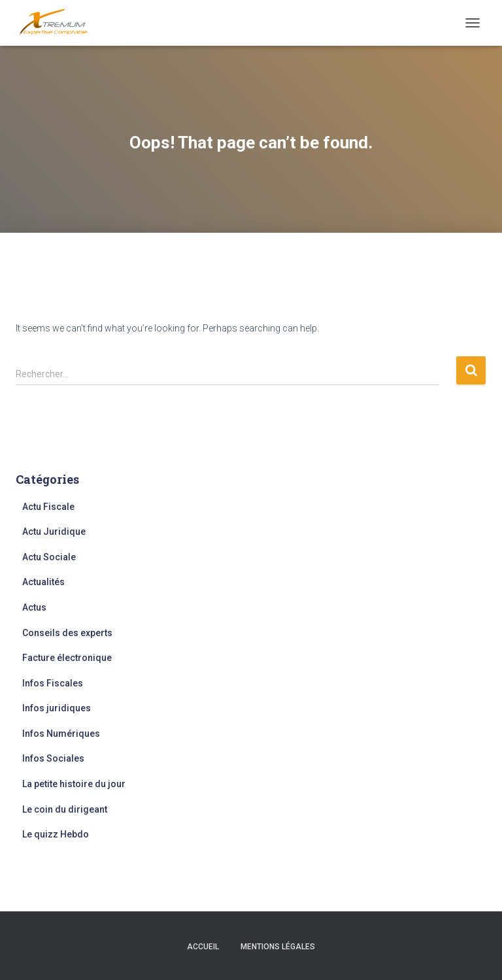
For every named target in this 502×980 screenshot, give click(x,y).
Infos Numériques (61, 734)
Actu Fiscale (48, 507)
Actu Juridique (54, 532)
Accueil (203, 947)
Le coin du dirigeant (65, 809)
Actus (34, 607)
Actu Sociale (49, 557)
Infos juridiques (57, 708)
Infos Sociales (53, 758)
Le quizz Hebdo (56, 834)
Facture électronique (67, 658)
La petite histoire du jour (74, 784)
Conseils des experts (67, 633)
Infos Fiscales (53, 683)
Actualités (43, 582)
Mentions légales (278, 947)
